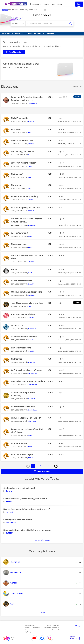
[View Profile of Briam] (29, 188)
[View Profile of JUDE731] (9, 533)
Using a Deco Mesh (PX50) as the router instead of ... (27, 509)
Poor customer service (21, 281)
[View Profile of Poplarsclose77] (12, 523)
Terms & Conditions (53, 626)
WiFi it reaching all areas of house (26, 370)
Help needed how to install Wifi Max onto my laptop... (28, 530)
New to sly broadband (21, 348)
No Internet (17, 359)
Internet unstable (19, 443)
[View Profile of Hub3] (30, 247)
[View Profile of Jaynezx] (31, 236)
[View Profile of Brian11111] (31, 284)
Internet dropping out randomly (26, 207)
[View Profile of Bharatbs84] (32, 225)
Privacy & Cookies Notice (32, 628)
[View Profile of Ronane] (9, 491)
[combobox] (47, 23)
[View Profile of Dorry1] (30, 155)
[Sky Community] (16, 4)
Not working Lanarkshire (22, 152)
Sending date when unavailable (18, 520)
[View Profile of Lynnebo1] (31, 262)
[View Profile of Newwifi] (31, 351)
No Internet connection (22, 140)
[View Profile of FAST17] (9, 502)
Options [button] (75, 86)
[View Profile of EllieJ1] (30, 435)
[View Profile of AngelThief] (31, 399)
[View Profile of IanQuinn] (31, 340)
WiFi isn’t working (19, 233)
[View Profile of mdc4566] (31, 273)
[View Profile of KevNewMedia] (32, 103)
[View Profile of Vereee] (30, 166)
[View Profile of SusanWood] (33, 385)
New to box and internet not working (28, 381)
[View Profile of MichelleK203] (33, 329)
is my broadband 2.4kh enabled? (26, 418)
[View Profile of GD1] (30, 306)
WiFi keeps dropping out (22, 454)
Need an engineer (19, 244)
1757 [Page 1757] (50, 466)
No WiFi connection (20, 118)
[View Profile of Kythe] (30, 447)
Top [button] (79, 626)
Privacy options (30, 626)
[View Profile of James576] (31, 211)
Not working (17, 185)
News (46, 4)
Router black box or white (23, 407)
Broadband (42, 15)
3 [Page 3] (40, 466)
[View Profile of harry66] (9, 512)
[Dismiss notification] (45, 10)
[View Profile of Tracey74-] (31, 144)
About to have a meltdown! (24, 314)
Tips (53, 4)
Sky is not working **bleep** (24, 163)
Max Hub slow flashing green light (26, 292)
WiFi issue (16, 129)
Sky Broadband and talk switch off (19, 488)
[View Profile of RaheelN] (30, 200)
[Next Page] (56, 466)
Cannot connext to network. (24, 337)
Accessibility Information (51, 628)
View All (42, 613)
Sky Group (28, 632)
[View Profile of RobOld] (31, 458)
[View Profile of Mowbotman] (33, 410)
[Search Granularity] (18, 23)
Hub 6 (14, 269)
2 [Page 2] (37, 466)
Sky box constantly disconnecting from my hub (25, 499)
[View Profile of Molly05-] (31, 121)
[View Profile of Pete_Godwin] (33, 373)
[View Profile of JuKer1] (30, 133)
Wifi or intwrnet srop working (25, 196)
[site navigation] (2, 4)
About (60, 4)
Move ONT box (18, 325)
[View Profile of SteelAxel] (31, 295)
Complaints (28, 630)
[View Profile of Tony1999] (31, 177)
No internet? (17, 174)
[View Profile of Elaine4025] (32, 421)
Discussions (36, 4)
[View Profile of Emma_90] (32, 362)
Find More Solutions (42, 540)
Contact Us (56, 630)
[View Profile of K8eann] (31, 318)
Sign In (79, 4)
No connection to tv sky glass (30, 303)
